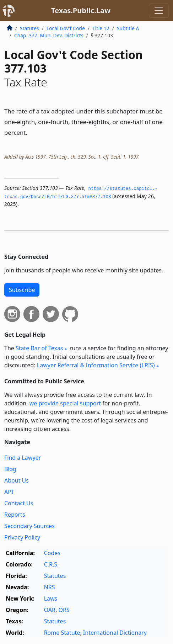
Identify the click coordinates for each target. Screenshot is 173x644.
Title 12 (101, 28)
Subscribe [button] (22, 290)
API (9, 492)
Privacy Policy (22, 537)
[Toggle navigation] (159, 11)
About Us (17, 480)
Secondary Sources (29, 526)
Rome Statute (62, 633)
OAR (50, 610)
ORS (64, 610)
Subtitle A (128, 28)
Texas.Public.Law (81, 10)
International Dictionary (115, 633)
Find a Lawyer (23, 458)
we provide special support (65, 403)
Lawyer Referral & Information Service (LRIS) (96, 365)
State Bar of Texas (39, 348)
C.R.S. (52, 564)
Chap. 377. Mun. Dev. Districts (49, 35)
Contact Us (19, 503)
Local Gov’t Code (66, 28)
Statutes (29, 28)
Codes (52, 553)
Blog (10, 469)
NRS (50, 587)
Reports (15, 515)
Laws (51, 598)
